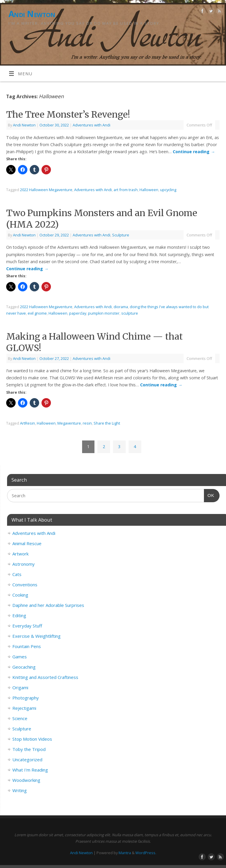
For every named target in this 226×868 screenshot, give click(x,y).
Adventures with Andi (92, 125)
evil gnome (37, 313)
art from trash (126, 190)
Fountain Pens (27, 646)
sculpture (130, 313)
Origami (20, 687)
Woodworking (26, 780)
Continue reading (194, 152)
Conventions (25, 585)
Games (20, 657)
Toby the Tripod (29, 749)
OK (209, 495)
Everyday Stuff (27, 626)
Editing (19, 615)
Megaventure (69, 423)
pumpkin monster (104, 313)
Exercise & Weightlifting (36, 636)
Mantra (125, 853)
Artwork (20, 554)
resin (87, 423)
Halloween (149, 190)
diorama (121, 307)
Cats (17, 574)
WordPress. (146, 853)
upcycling (168, 190)
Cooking (20, 595)
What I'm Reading (30, 770)
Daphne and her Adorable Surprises (48, 605)
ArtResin (28, 423)
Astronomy (24, 564)
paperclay (78, 313)
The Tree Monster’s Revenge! (68, 114)
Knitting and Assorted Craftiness (45, 677)
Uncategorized (27, 759)
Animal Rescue (27, 543)
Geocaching (24, 667)
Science (20, 718)
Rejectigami (24, 708)
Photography (26, 698)
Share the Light (107, 423)
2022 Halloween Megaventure (46, 190)
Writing (20, 790)
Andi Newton (32, 14)
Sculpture (121, 235)
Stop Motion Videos (32, 739)
